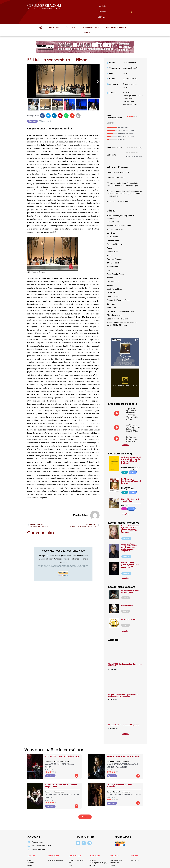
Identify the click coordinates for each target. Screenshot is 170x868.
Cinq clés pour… (128, 595)
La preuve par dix (128, 609)
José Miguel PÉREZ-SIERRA (133, 85)
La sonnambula (129, 52)
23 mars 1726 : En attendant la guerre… (124, 714)
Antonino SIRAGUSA (130, 94)
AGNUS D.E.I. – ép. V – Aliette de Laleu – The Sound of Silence (133, 417)
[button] (71, 17)
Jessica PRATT (129, 91)
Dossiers (85, 22)
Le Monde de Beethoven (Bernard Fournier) (131, 470)
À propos (95, 7)
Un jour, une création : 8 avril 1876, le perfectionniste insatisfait (123, 685)
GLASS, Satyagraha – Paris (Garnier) (120, 775)
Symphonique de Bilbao (130, 75)
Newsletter (82, 7)
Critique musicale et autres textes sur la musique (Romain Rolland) (131, 450)
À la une (71, 17)
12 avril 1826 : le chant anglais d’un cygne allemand (125, 654)
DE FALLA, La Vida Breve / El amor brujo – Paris (61, 775)
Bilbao (126, 63)
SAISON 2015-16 (130, 68)
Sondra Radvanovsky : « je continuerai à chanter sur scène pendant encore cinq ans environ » (130, 518)
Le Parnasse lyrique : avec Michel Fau (132, 428)
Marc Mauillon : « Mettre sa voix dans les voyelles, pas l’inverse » (130, 554)
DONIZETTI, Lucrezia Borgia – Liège (62, 746)
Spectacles (54, 17)
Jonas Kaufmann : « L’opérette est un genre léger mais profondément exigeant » (129, 537)
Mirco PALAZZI (128, 82)
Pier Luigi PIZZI (129, 88)
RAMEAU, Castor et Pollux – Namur (123, 746)
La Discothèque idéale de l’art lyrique (130, 581)
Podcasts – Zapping (116, 17)
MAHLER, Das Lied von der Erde (130, 490)
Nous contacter (109, 7)
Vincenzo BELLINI (131, 57)
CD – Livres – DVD (91, 17)
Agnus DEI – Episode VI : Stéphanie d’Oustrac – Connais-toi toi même (132, 403)
